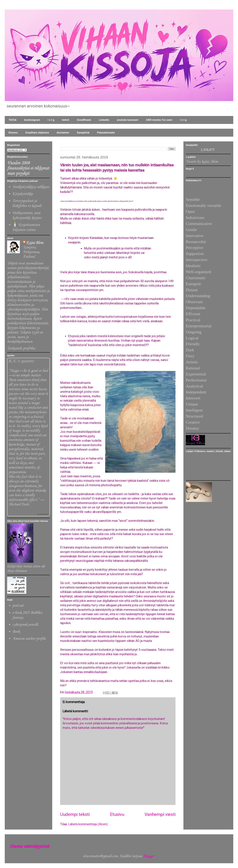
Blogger (149, 856)
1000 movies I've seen (159, 120)
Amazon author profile (29, 639)
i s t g (51, 120)
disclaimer (63, 133)
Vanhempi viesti (160, 814)
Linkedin (104, 120)
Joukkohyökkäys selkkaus (31, 187)
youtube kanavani (127, 120)
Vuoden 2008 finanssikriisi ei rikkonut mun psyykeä (28, 168)
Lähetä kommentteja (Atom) (88, 824)
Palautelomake (106, 133)
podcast (18, 606)
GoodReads (84, 120)
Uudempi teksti (75, 814)
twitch (66, 120)
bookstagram (32, 120)
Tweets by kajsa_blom (202, 162)
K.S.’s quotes (21, 361)
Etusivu (13, 133)
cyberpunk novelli (25, 625)
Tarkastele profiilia (21, 348)
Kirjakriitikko (23, 194)
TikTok (13, 120)
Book (16, 632)
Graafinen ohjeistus (37, 133)
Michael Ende (19, 504)
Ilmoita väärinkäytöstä (29, 846)
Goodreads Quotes (43, 514)
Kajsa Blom (35, 243)
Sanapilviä (83, 133)
